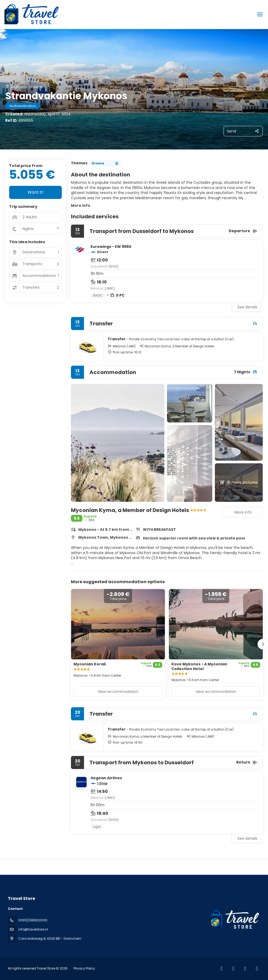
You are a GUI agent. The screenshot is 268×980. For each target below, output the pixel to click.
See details (247, 307)
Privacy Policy (84, 968)
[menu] (260, 14)
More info (81, 205)
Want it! (36, 192)
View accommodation (118, 692)
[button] (263, 644)
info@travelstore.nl (33, 929)
